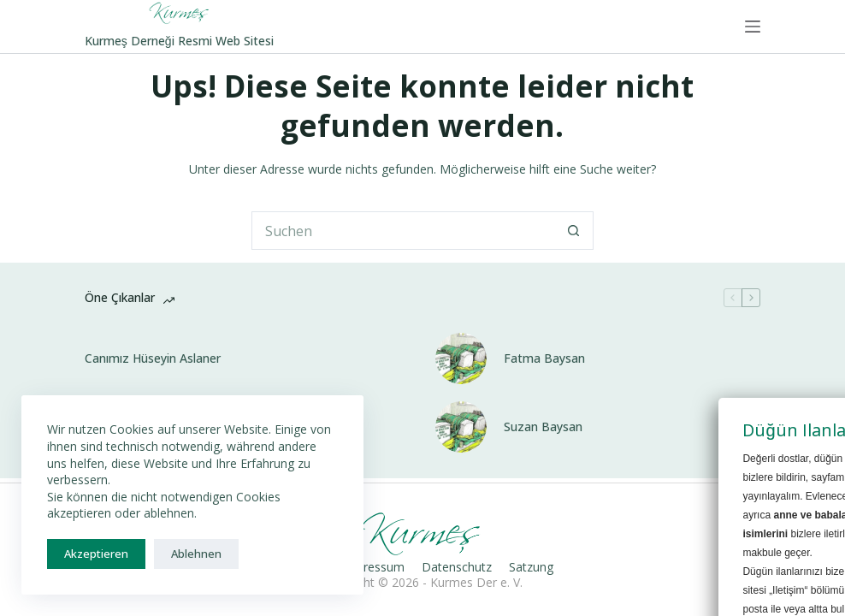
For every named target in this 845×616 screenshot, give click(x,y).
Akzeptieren (96, 554)
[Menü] (753, 27)
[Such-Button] (574, 231)
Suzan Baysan (543, 427)
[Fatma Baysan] (461, 358)
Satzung (531, 567)
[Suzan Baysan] (461, 427)
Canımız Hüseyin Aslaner (153, 358)
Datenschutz (457, 567)
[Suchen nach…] (403, 231)
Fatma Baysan (544, 358)
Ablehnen (196, 554)
